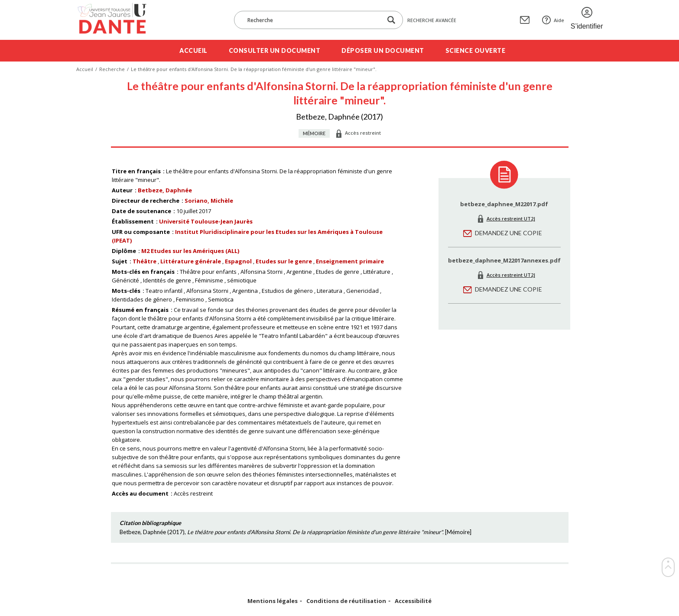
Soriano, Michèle (209, 201)
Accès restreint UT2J (511, 219)
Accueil (193, 50)
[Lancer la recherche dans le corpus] (391, 20)
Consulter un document (275, 50)
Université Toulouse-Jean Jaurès (206, 221)
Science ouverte (476, 50)
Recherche (112, 69)
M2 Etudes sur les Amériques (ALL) (190, 251)
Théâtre (145, 261)
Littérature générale (191, 261)
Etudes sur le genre (284, 261)
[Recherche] (312, 20)
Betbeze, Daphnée (165, 190)
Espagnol (238, 261)
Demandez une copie (508, 233)
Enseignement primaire (350, 261)
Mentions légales (273, 601)
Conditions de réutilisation (346, 601)
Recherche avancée (432, 20)
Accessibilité (413, 601)
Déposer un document (383, 50)
